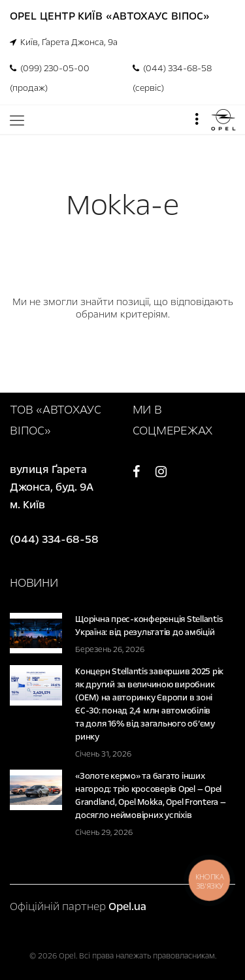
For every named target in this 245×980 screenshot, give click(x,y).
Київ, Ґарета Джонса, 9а (64, 42)
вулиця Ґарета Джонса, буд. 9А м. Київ (53, 487)
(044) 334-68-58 (54, 539)
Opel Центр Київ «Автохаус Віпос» (110, 16)
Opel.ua (127, 906)
